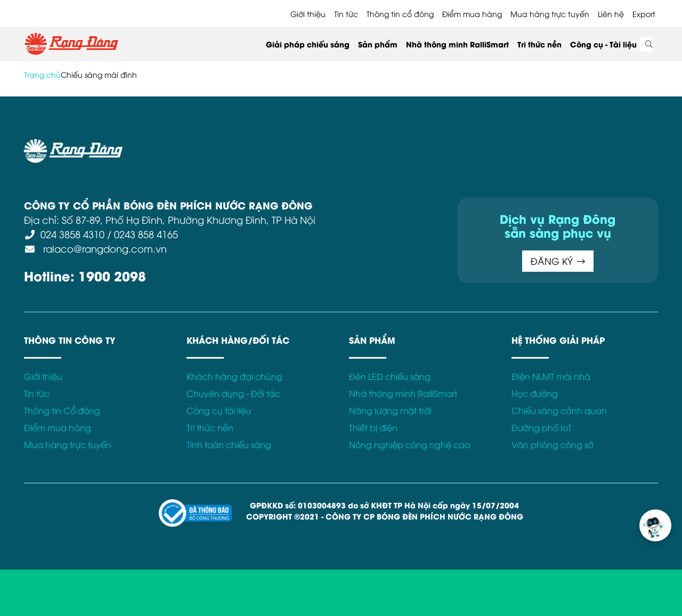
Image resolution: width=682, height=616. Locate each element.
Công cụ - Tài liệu (603, 44)
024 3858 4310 (72, 234)
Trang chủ (42, 74)
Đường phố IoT (542, 427)
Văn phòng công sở (552, 444)
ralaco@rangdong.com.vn (104, 248)
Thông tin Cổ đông (62, 410)
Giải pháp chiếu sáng (308, 44)
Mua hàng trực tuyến (550, 14)
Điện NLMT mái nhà (551, 376)
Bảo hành (449, 145)
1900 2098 (112, 275)
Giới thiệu (308, 14)
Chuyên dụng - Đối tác (233, 393)
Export (644, 14)
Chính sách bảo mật (295, 145)
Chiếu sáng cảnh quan (559, 410)
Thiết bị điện (373, 427)
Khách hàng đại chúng (234, 376)
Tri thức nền (539, 44)
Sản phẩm (378, 44)
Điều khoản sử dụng (208, 145)
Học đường (535, 393)
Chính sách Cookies (383, 145)
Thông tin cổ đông (400, 14)
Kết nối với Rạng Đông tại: (527, 145)
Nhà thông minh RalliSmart (457, 44)
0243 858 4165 (146, 234)
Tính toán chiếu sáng (229, 444)
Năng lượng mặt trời (390, 410)
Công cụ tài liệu (219, 410)
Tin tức (346, 14)
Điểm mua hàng (472, 14)
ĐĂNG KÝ (558, 261)
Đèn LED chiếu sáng (390, 376)
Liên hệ (611, 14)
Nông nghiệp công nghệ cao (409, 444)
